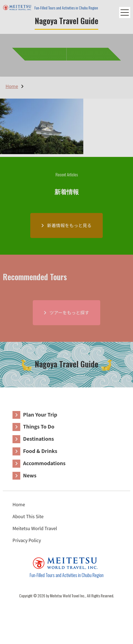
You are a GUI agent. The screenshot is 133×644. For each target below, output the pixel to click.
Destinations (38, 438)
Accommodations (44, 463)
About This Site (28, 516)
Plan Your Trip (40, 414)
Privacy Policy (27, 540)
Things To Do (39, 426)
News (30, 475)
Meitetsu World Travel (35, 528)
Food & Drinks (40, 451)
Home (19, 504)
